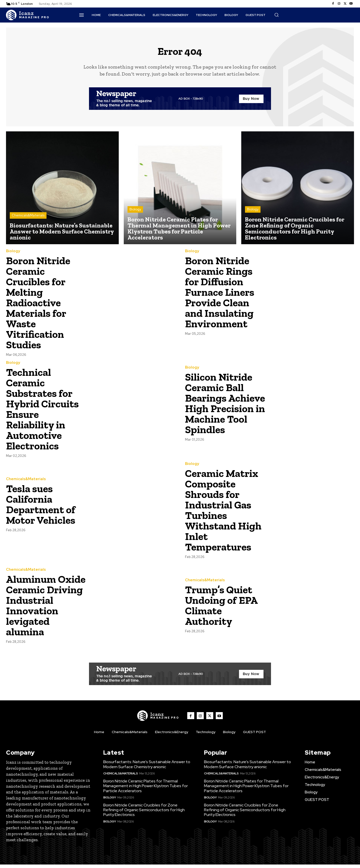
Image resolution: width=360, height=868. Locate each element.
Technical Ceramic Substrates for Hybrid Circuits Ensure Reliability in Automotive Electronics (42, 412)
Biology (135, 213)
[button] (276, 15)
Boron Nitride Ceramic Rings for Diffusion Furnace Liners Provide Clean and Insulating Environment (220, 296)
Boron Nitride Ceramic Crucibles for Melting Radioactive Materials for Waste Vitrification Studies (38, 306)
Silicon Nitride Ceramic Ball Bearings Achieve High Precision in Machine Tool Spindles (225, 407)
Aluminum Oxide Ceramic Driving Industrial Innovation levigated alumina (46, 609)
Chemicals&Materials (28, 219)
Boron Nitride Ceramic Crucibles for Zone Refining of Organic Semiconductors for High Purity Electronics (144, 814)
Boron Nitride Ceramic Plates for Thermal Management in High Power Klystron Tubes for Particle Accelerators (145, 790)
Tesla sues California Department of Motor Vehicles (41, 508)
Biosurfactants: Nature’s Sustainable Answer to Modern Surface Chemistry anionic (147, 768)
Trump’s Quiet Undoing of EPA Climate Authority (221, 609)
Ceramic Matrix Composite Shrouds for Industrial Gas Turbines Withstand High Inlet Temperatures (223, 514)
